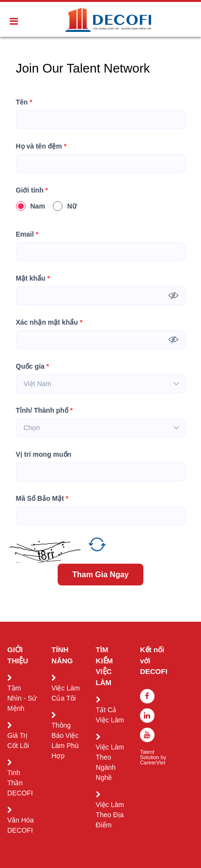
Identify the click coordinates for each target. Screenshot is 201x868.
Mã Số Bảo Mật (42, 499)
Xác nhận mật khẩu (49, 322)
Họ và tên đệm (41, 146)
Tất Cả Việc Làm (110, 715)
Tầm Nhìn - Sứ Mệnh (22, 698)
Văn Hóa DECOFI (20, 825)
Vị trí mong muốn (44, 454)
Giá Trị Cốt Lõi (18, 741)
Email (27, 234)
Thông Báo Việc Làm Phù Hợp (65, 741)
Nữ (65, 206)
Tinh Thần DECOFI (20, 783)
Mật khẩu (33, 278)
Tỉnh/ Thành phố (45, 411)
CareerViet (153, 763)
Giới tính (32, 190)
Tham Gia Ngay (100, 575)
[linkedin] (147, 716)
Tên (24, 102)
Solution (150, 757)
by (164, 757)
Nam (31, 206)
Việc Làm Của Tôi (65, 693)
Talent (148, 752)
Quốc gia (33, 367)
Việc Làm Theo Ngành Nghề (110, 762)
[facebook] (147, 696)
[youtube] (147, 735)
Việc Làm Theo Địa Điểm (110, 815)
